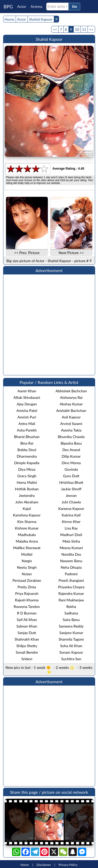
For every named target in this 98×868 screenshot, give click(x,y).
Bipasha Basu (71, 443)
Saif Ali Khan (27, 620)
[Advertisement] (49, 325)
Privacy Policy (68, 865)
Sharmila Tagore (71, 639)
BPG (8, 7)
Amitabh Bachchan (71, 410)
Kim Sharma (27, 522)
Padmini (71, 574)
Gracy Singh (27, 476)
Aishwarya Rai (71, 397)
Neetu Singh (27, 567)
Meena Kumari (71, 548)
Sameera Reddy (71, 626)
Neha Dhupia (71, 567)
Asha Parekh (27, 430)
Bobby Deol (27, 450)
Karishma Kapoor (27, 515)
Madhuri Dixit (71, 535)
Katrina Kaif (71, 515)
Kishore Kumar (27, 528)
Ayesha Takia (71, 430)
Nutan (27, 574)
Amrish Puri (27, 417)
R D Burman (27, 613)
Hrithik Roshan (27, 489)
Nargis (27, 561)
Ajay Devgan (27, 404)
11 (84, 29)
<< (55, 29)
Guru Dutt (71, 476)
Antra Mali (27, 424)
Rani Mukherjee (71, 600)
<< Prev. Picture (27, 253)
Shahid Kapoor (41, 19)
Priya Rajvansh (27, 593)
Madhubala (27, 535)
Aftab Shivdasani (27, 397)
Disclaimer (44, 865)
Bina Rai (27, 443)
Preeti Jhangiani (71, 580)
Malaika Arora (27, 541)
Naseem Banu (71, 561)
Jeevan (71, 495)
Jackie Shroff (71, 489)
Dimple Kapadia (27, 463)
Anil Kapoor (71, 417)
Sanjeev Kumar (71, 633)
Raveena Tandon (27, 607)
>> (91, 29)
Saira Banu (71, 620)
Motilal (27, 554)
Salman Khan (27, 626)
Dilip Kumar (71, 456)
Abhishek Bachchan (71, 391)
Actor (22, 6)
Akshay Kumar (71, 404)
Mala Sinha (71, 541)
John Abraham (27, 502)
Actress (36, 6)
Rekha (71, 607)
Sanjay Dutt (27, 633)
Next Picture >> (71, 253)
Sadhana (71, 613)
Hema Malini (27, 482)
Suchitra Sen (71, 659)
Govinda (71, 469)
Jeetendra (27, 495)
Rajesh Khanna (27, 600)
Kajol (27, 508)
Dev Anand (71, 450)
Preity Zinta (27, 587)
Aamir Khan (27, 391)
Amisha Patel (27, 410)
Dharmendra (27, 456)
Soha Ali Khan (71, 646)
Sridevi (27, 659)
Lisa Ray (71, 528)
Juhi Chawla (71, 502)
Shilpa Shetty (27, 646)
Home (10, 19)
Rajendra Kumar (71, 593)
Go (74, 7)
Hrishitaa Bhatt (71, 482)
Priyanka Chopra (71, 587)
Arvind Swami (71, 424)
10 (77, 29)
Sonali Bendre (27, 652)
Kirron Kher (71, 522)
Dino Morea (71, 463)
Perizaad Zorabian (27, 580)
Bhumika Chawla (71, 437)
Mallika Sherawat (27, 548)
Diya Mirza (27, 469)
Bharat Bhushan (27, 437)
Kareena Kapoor (71, 508)
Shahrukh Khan (27, 639)
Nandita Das (71, 554)
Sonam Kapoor (71, 652)
